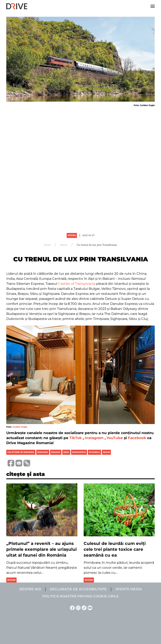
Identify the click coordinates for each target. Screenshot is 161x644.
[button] (153, 6)
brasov (56, 452)
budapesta (79, 452)
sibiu (66, 452)
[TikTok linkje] (83, 608)
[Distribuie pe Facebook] (10, 463)
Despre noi (30, 589)
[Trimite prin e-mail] (18, 463)
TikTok (76, 438)
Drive (47, 245)
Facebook (137, 438)
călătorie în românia (21, 452)
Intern (72, 235)
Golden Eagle (20, 427)
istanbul (94, 452)
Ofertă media (129, 589)
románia (43, 452)
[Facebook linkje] (72, 608)
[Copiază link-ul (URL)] (26, 463)
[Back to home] (17, 6)
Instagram (94, 438)
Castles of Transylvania (77, 284)
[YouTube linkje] (89, 608)
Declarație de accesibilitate (78, 589)
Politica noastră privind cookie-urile (81, 596)
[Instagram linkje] (78, 608)
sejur (106, 452)
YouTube (115, 438)
